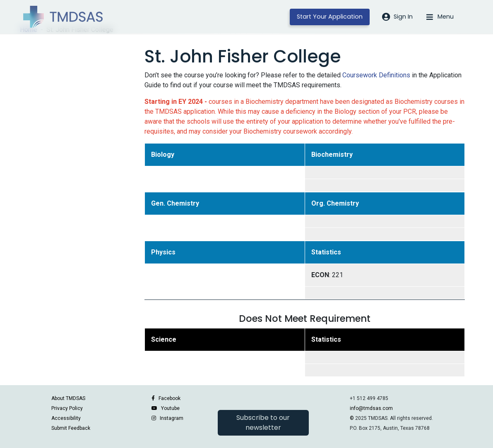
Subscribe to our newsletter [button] (263, 423)
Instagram (172, 418)
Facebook (170, 398)
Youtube (170, 408)
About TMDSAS (68, 398)
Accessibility (66, 418)
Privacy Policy (67, 408)
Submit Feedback (71, 428)
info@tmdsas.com (371, 408)
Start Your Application (330, 17)
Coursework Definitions (376, 75)
